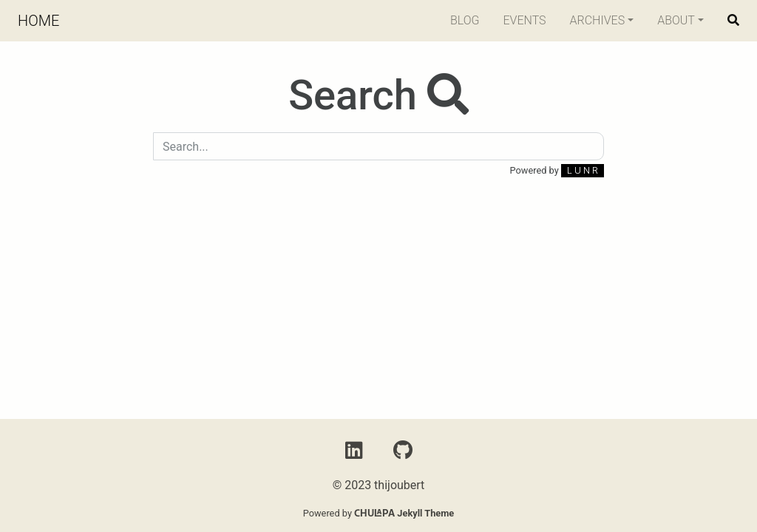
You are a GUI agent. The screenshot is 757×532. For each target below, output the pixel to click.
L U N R (583, 171)
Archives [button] (598, 20)
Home (38, 21)
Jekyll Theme (404, 513)
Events (524, 20)
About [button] (676, 20)
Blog (465, 20)
